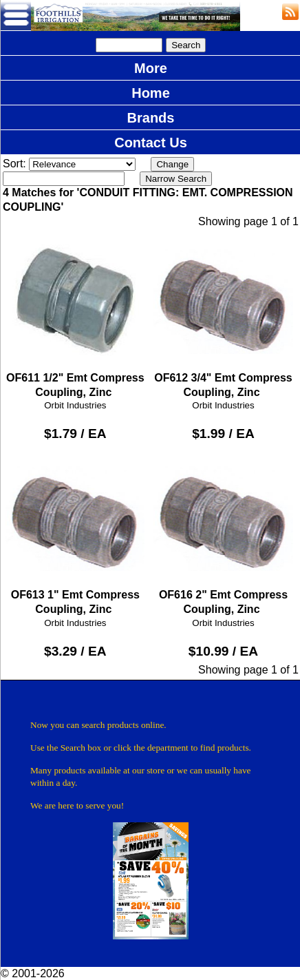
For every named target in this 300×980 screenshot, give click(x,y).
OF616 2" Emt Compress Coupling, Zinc (223, 532)
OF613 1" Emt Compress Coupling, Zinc (75, 532)
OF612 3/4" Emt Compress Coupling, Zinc (223, 315)
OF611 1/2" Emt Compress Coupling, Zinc (75, 315)
